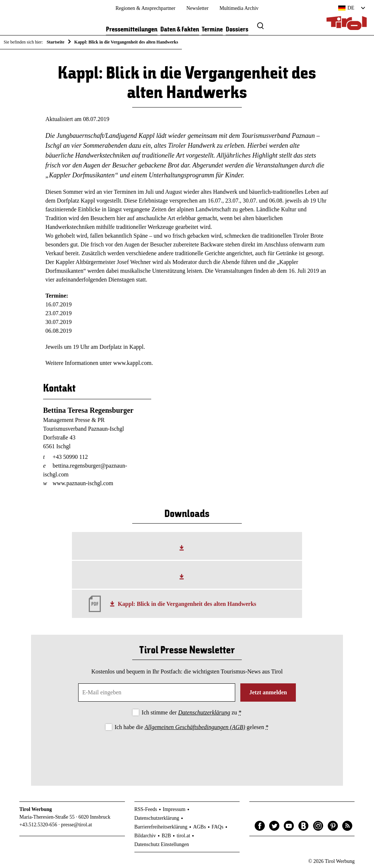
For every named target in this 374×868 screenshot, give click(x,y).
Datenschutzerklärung (204, 712)
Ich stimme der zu (192, 712)
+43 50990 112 (70, 457)
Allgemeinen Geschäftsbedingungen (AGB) (195, 727)
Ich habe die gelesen (192, 727)
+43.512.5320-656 (38, 825)
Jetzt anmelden (268, 692)
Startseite (56, 42)
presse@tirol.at (77, 825)
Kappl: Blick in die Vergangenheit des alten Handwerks (187, 604)
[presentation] (187, 752)
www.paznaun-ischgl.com (83, 483)
